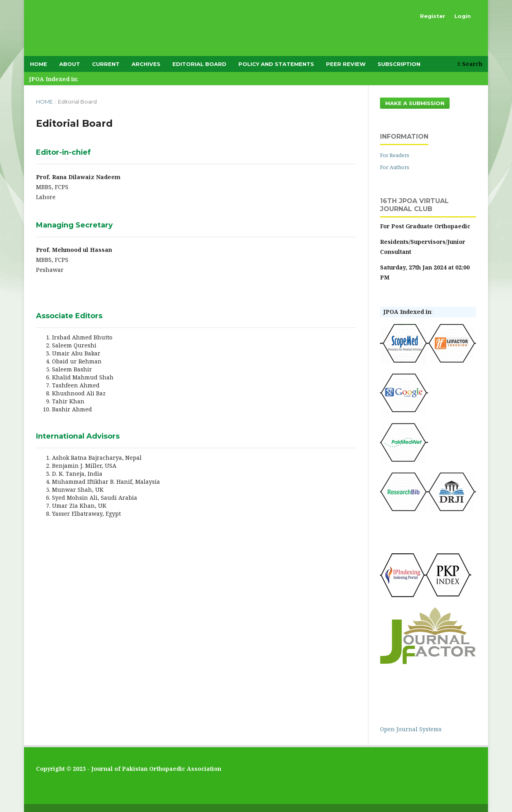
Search (470, 64)
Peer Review (346, 64)
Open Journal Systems (411, 729)
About (70, 64)
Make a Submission (415, 103)
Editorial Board (199, 64)
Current (106, 64)
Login (463, 16)
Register (433, 16)
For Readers (395, 155)
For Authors (395, 167)
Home (39, 64)
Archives (146, 64)
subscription (399, 64)
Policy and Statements (276, 64)
